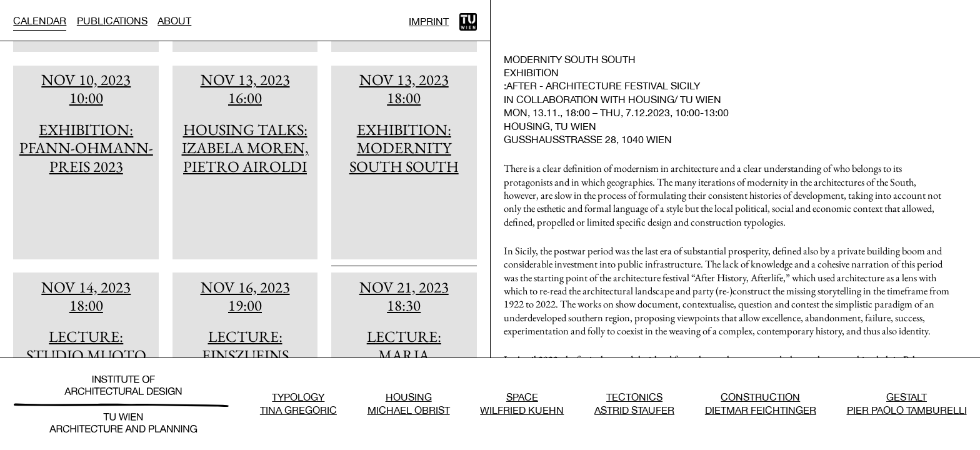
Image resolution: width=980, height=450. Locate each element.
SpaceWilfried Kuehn (522, 403)
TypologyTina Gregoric (298, 403)
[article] (86, 162)
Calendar (40, 21)
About (174, 21)
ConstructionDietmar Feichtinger (761, 403)
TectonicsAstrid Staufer (634, 403)
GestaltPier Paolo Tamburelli (907, 403)
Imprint (429, 21)
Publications (112, 21)
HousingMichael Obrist (409, 403)
